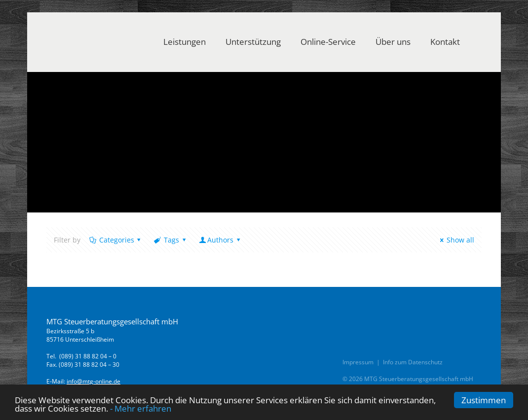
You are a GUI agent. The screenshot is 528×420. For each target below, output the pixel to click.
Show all (455, 240)
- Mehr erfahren (141, 408)
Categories (116, 240)
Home (56, 158)
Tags (170, 240)
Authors (220, 240)
